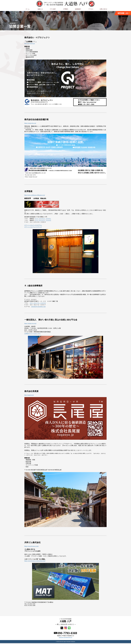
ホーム (28, 9)
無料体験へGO (124, 13)
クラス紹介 (53, 9)
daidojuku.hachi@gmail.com (65, 638)
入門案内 (65, 9)
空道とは (40, 9)
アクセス (91, 9)
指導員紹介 (78, 9)
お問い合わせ (103, 9)
